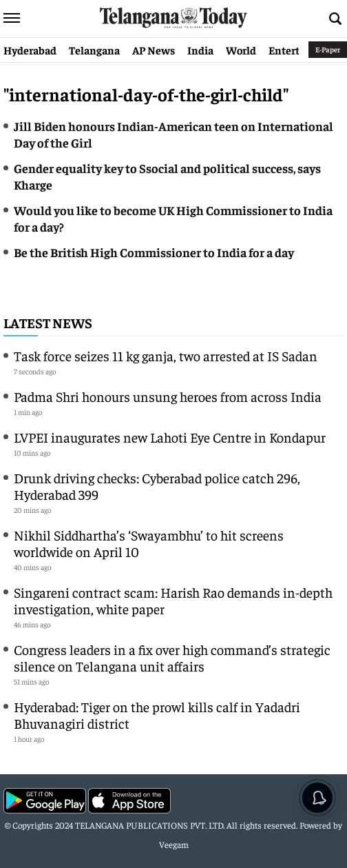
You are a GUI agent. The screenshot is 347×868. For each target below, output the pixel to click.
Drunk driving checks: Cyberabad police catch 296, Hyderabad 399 (157, 486)
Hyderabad (30, 50)
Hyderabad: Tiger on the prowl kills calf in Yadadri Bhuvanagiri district (157, 715)
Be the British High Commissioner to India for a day (154, 252)
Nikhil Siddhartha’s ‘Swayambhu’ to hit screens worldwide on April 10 (149, 543)
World (241, 50)
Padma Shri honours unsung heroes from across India (168, 396)
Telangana (94, 50)
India (200, 50)
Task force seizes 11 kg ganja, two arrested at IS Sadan (166, 355)
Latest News (48, 322)
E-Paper (328, 49)
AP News (154, 50)
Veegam (174, 844)
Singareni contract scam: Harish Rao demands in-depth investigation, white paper (173, 600)
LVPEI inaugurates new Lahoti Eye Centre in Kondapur (170, 437)
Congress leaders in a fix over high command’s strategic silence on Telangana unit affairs (172, 657)
